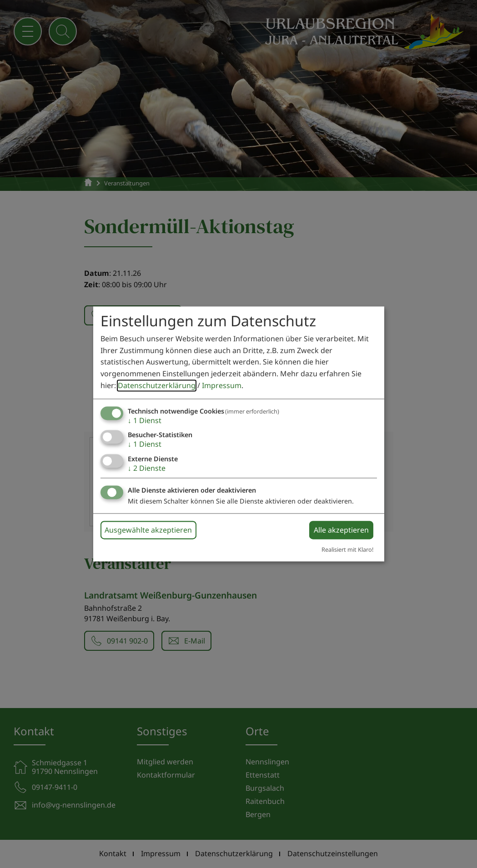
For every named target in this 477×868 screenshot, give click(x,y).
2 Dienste (147, 468)
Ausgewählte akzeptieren (148, 530)
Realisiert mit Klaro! (347, 549)
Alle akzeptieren (341, 530)
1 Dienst (145, 421)
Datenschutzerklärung (157, 385)
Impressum (222, 385)
